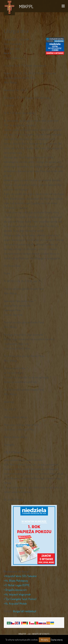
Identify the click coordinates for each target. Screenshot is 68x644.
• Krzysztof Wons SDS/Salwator (20, 576)
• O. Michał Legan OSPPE (17, 585)
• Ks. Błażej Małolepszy (16, 581)
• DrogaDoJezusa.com (15, 590)
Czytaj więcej (57, 640)
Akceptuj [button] (45, 640)
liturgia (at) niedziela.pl (25, 611)
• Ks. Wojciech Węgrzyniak (17, 594)
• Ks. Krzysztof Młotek (15, 604)
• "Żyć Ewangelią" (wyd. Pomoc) (20, 599)
